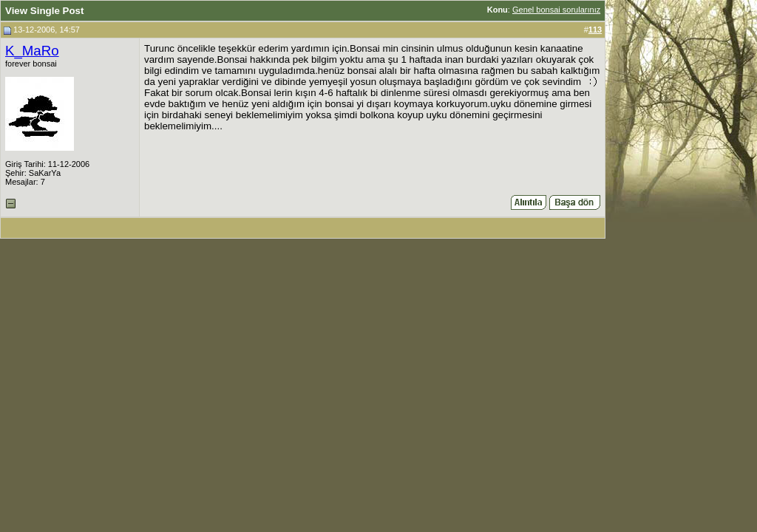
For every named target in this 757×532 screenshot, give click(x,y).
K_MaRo (32, 51)
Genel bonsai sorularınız (556, 10)
